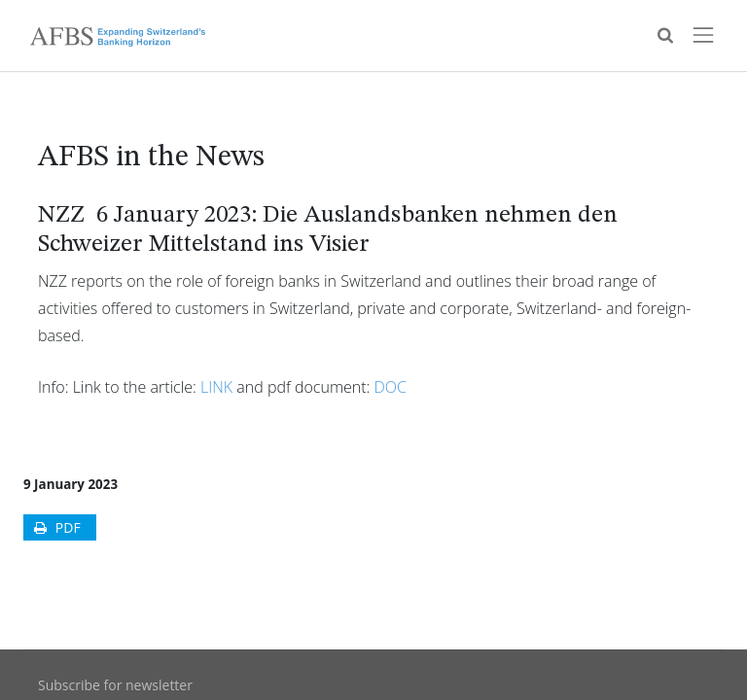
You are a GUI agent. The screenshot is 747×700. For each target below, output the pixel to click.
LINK (216, 387)
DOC (391, 387)
